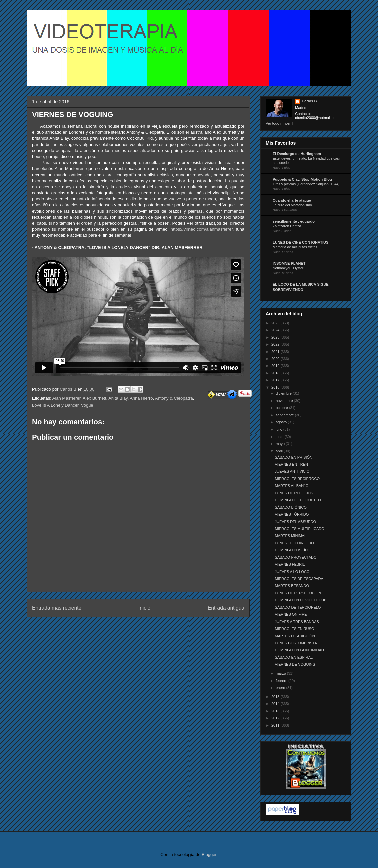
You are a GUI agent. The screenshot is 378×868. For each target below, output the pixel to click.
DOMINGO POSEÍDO (292, 550)
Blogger (209, 854)
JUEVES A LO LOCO (292, 572)
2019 (276, 366)
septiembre (285, 415)
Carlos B (69, 389)
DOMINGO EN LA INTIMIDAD (299, 650)
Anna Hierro (141, 398)
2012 (276, 718)
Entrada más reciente (57, 608)
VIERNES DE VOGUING (295, 664)
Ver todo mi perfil (279, 123)
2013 (276, 711)
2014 (276, 704)
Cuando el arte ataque (292, 200)
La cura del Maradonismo (292, 205)
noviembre (285, 401)
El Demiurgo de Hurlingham (297, 154)
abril (280, 451)
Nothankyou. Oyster (288, 268)
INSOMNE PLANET (289, 263)
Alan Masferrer (67, 398)
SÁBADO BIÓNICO (290, 507)
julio (279, 429)
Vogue (87, 405)
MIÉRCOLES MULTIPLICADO (299, 529)
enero (281, 688)
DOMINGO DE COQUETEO (298, 500)
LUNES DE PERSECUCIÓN (298, 593)
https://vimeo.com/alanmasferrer (202, 229)
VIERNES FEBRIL (290, 564)
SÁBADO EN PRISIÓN (293, 457)
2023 (276, 337)
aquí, (225, 145)
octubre (282, 408)
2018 (276, 373)
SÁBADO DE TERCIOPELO (298, 607)
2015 (276, 697)
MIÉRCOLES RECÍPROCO (297, 479)
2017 (276, 380)
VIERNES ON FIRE (291, 614)
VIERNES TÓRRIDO (292, 514)
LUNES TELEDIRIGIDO (294, 543)
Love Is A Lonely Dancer (55, 405)
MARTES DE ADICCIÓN (295, 636)
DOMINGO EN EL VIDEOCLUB (300, 600)
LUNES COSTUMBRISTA (296, 643)
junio (280, 437)
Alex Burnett (95, 398)
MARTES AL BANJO (291, 486)
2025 (276, 323)
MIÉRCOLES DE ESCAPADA (299, 579)
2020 (276, 359)
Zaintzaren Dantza (287, 226)
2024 (276, 330)
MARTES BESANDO (292, 586)
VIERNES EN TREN (291, 464)
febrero (282, 681)
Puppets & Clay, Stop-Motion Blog (302, 179)
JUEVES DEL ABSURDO (295, 522)
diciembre (284, 393)
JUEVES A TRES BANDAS (297, 622)
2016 (276, 387)
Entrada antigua (226, 608)
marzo (281, 673)
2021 (276, 352)
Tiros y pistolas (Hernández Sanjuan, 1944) (306, 184)
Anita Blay (118, 398)
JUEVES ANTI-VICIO (292, 471)
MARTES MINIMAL (290, 536)
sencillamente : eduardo (294, 221)
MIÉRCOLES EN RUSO (294, 629)
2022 (276, 344)
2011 (276, 725)
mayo (281, 444)
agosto (282, 422)
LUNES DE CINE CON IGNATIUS (300, 242)
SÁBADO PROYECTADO (295, 557)
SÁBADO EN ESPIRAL (294, 657)
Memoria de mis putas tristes (295, 247)
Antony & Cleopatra (174, 398)
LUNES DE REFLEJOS (294, 493)
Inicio (144, 608)
